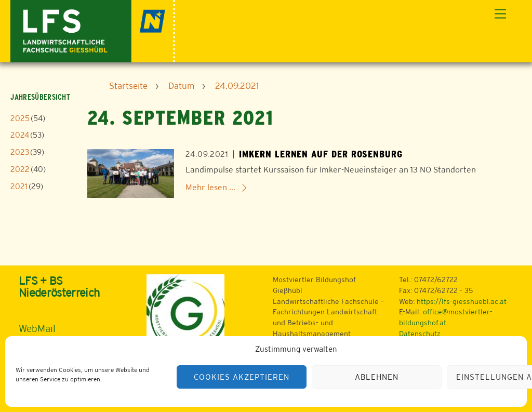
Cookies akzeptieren (242, 377)
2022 (20, 169)
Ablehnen (377, 377)
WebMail (37, 328)
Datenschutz (420, 334)
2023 (20, 152)
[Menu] (500, 14)
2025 (20, 118)
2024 (20, 135)
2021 (19, 186)
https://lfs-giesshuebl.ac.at (462, 301)
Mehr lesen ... (210, 187)
